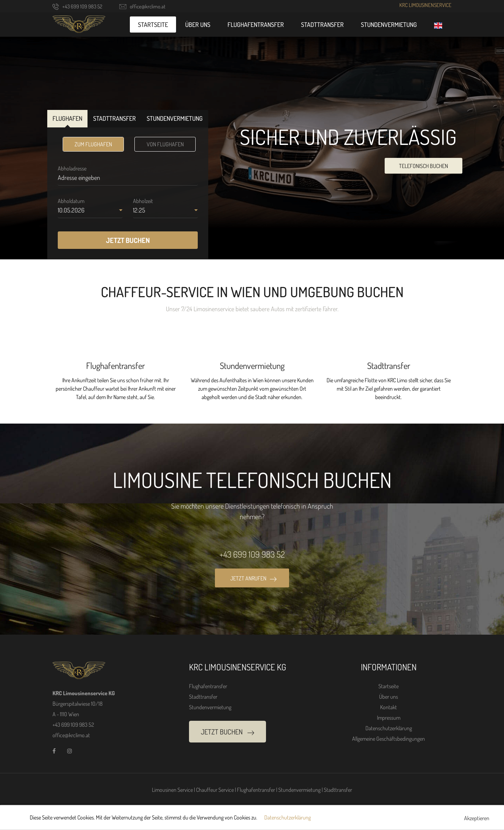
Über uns (198, 25)
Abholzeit (143, 201)
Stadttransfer (322, 25)
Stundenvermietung (389, 25)
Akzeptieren (477, 818)
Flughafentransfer (256, 25)
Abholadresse (72, 168)
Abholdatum (71, 201)
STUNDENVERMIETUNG (175, 118)
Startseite (153, 25)
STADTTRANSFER (114, 118)
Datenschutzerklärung (389, 728)
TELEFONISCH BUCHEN (423, 166)
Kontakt (388, 707)
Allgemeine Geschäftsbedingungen (388, 739)
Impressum (389, 718)
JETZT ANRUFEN (253, 578)
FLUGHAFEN (67, 118)
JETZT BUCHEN (128, 240)
